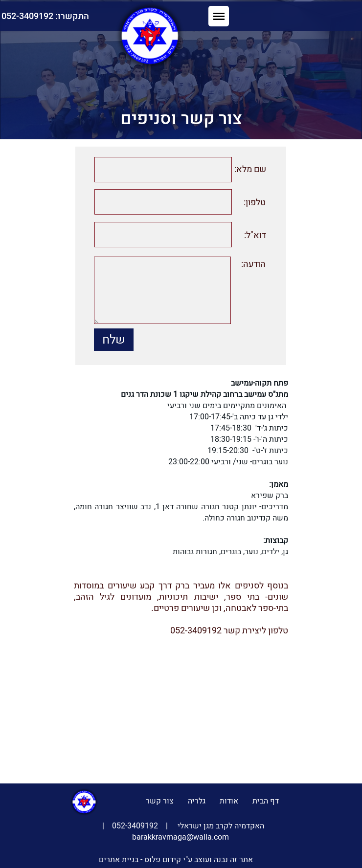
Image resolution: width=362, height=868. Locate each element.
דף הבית (266, 801)
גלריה (197, 801)
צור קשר (160, 801)
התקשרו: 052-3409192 (109, 17)
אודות (229, 801)
